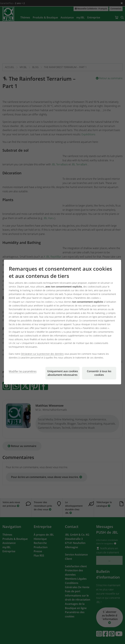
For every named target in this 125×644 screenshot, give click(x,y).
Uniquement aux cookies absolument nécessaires (63, 373)
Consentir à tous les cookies (99, 373)
